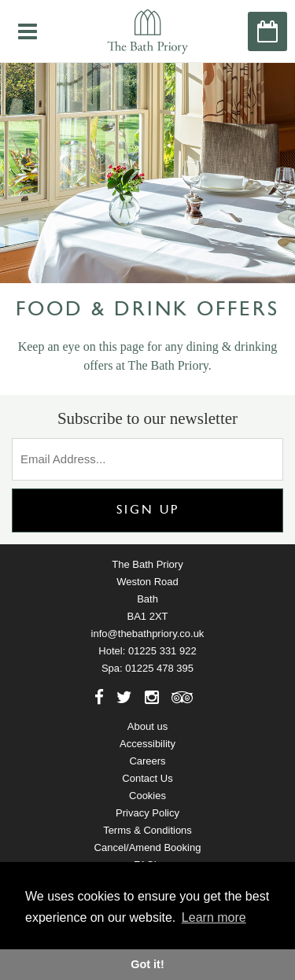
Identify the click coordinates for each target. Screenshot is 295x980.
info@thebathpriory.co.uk (148, 634)
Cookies (147, 796)
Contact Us (147, 778)
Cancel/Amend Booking (148, 847)
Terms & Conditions (147, 830)
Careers (147, 761)
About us (147, 726)
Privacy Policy (147, 813)
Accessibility (147, 744)
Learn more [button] (214, 917)
